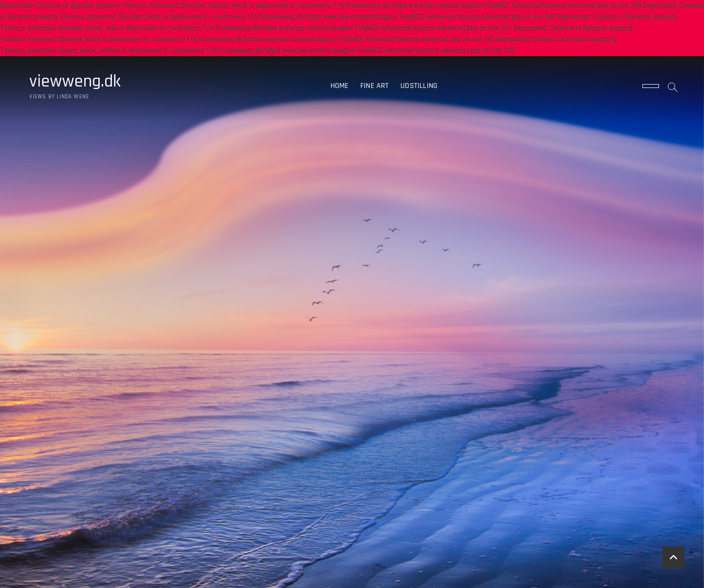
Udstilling (419, 86)
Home (340, 86)
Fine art (375, 86)
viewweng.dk (75, 82)
